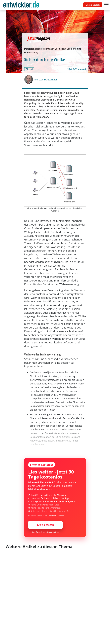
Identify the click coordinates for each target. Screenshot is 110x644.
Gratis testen (93, 5)
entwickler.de (21, 5)
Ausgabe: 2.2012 (76, 69)
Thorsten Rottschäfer (45, 80)
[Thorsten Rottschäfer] (29, 79)
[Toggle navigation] (22, 5)
